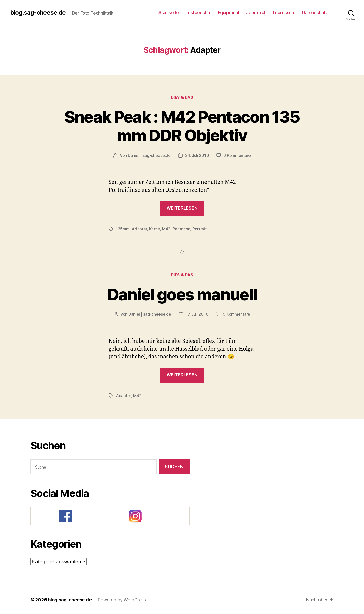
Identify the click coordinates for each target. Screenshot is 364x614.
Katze (155, 229)
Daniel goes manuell (182, 294)
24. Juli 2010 (197, 155)
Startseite (169, 13)
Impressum (284, 13)
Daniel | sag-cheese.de (149, 155)
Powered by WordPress (122, 600)
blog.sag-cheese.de (38, 13)
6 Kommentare (237, 155)
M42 (166, 229)
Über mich (256, 13)
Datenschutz (315, 13)
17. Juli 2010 (197, 314)
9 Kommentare (237, 314)
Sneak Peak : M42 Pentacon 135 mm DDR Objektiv (182, 126)
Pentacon (181, 229)
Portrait (199, 229)
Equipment (229, 13)
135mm (123, 229)
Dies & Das (182, 97)
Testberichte (198, 13)
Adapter (139, 229)
